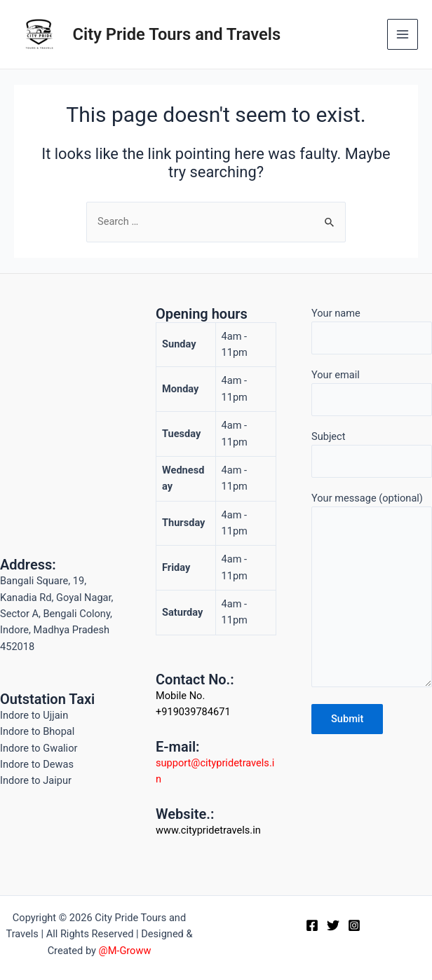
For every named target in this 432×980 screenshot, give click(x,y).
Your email (372, 393)
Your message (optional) (372, 592)
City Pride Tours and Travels (177, 34)
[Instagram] (354, 925)
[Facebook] (312, 925)
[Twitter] (333, 925)
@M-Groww (125, 951)
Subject (372, 454)
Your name (372, 331)
